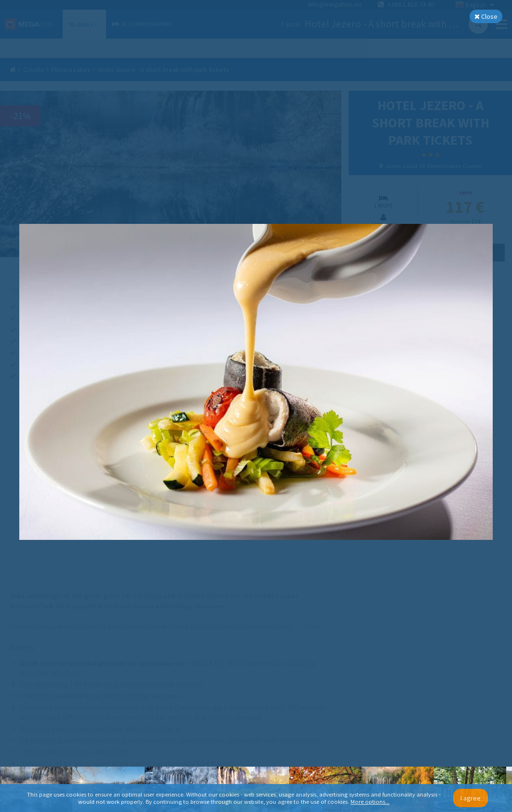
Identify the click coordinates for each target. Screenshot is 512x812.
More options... (370, 802)
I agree (471, 798)
